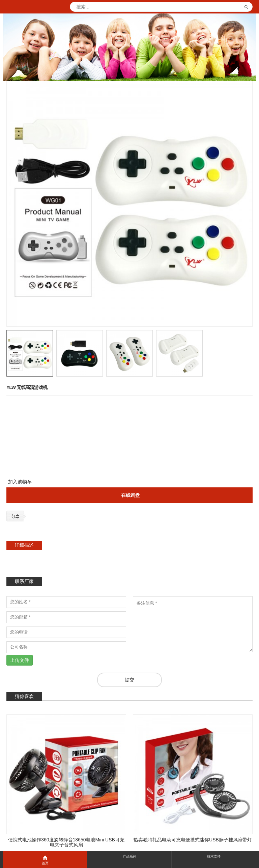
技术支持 (214, 856)
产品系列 (129, 856)
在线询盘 (131, 495)
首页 (45, 860)
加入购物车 (20, 482)
